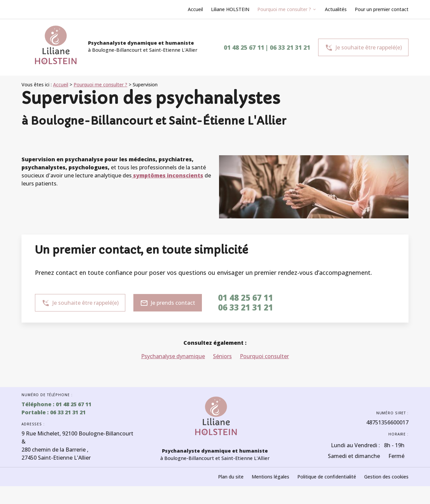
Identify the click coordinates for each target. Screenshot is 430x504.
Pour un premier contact (382, 9)
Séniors (222, 356)
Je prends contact (168, 303)
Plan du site (231, 477)
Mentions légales (270, 477)
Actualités (336, 9)
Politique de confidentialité (327, 477)
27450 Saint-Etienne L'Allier (56, 454)
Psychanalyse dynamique (173, 356)
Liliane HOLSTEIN (230, 9)
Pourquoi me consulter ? (284, 9)
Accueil (195, 9)
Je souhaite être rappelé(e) (363, 48)
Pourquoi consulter (264, 356)
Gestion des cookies (386, 477)
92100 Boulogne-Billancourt (77, 433)
